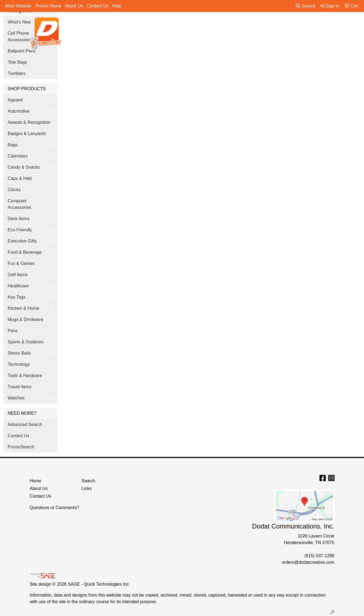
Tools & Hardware (25, 376)
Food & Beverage (25, 252)
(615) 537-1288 (319, 556)
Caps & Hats (20, 178)
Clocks (14, 190)
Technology (19, 364)
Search (305, 6)
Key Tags (17, 297)
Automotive (19, 111)
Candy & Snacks (24, 167)
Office (220, 25)
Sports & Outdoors (26, 342)
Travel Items (20, 387)
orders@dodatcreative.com (308, 562)
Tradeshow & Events (257, 25)
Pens (294, 25)
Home (36, 481)
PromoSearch (21, 447)
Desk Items (19, 219)
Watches (16, 398)
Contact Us (98, 6)
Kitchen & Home (23, 308)
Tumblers (17, 73)
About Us (74, 6)
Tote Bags (17, 62)
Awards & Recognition (29, 122)
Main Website (18, 6)
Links (87, 488)
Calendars (18, 156)
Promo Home (48, 6)
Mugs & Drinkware (26, 319)
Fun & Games (21, 263)
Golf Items (18, 275)
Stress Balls (19, 353)
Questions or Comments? (54, 508)
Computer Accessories (19, 204)
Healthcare (18, 286)
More (316, 25)
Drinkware (193, 25)
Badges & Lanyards (27, 134)
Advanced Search (25, 424)
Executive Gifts (22, 241)
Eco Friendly (20, 230)
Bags (166, 25)
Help (117, 6)
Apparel (142, 25)
